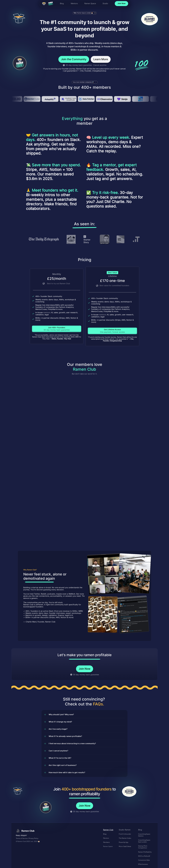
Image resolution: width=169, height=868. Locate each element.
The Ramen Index (125, 838)
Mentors (74, 3)
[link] (57, 329)
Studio (105, 3)
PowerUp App (124, 842)
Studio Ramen (125, 830)
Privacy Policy (33, 838)
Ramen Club (108, 830)
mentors (47, 312)
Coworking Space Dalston (144, 835)
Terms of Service (22, 838)
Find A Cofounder (125, 834)
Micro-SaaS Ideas (125, 846)
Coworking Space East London (144, 841)
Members (106, 842)
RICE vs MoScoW (144, 856)
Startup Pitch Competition (143, 847)
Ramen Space (90, 3)
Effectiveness (143, 864)
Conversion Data (144, 860)
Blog (62, 3)
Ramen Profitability (145, 852)
